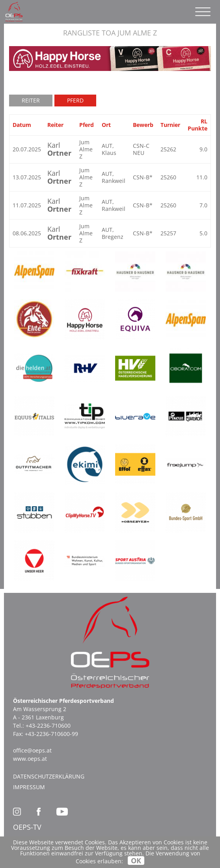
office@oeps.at (32, 750)
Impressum (29, 787)
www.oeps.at (30, 759)
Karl (59, 149)
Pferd (75, 100)
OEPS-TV (27, 827)
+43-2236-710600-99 (51, 734)
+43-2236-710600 (48, 726)
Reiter (31, 100)
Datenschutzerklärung (49, 776)
